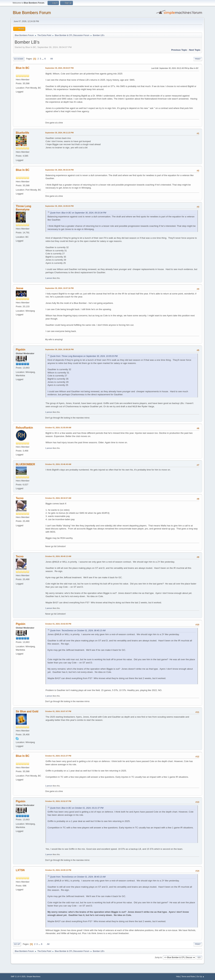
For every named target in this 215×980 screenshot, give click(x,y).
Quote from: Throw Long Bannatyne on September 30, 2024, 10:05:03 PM (84, 356)
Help (178, 976)
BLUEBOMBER (25, 464)
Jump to (158, 957)
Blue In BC (23, 68)
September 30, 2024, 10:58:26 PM (59, 349)
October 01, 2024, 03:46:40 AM (58, 464)
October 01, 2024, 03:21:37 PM (58, 756)
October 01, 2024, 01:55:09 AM (58, 428)
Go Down (19, 59)
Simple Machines (33, 976)
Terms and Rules (188, 976)
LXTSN (20, 870)
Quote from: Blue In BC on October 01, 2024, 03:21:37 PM (77, 808)
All (51, 59)
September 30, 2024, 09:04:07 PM (59, 68)
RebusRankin (24, 428)
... (43, 59)
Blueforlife (22, 133)
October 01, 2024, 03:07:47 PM (58, 711)
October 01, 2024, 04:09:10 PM (58, 870)
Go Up (17, 944)
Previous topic (179, 50)
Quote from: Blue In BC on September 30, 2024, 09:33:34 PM (78, 213)
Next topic (195, 50)
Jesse (19, 288)
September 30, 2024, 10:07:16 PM (59, 288)
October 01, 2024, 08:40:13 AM (58, 556)
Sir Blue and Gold (27, 711)
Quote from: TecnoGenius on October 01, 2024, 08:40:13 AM (78, 631)
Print (198, 59)
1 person (49, 278)
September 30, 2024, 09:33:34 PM (59, 170)
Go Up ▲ (200, 976)
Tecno (20, 498)
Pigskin (21, 350)
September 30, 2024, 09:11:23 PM (59, 133)
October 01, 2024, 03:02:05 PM (58, 624)
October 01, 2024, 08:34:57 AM (58, 498)
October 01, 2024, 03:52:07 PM (58, 801)
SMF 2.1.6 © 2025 (18, 976)
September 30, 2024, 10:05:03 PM (59, 206)
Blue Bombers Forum (32, 13)
